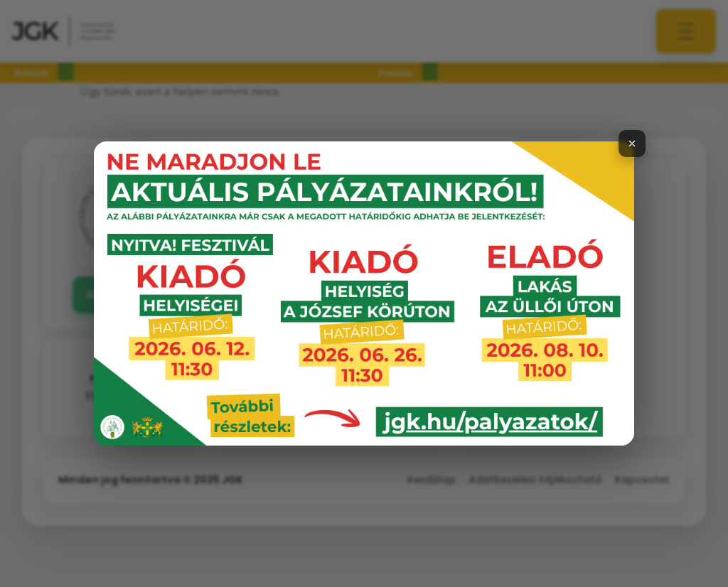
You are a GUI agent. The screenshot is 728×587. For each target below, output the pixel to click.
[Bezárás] (632, 144)
